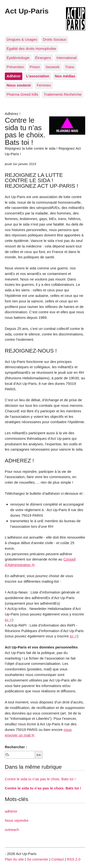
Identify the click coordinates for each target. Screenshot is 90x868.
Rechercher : (16, 747)
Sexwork (53, 67)
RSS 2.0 (74, 859)
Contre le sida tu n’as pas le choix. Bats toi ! (40, 779)
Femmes (44, 85)
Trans (70, 67)
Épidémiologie (18, 58)
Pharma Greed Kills (23, 94)
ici (6, 620)
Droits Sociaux (54, 39)
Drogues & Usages (22, 39)
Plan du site (14, 859)
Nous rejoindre (17, 820)
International (66, 58)
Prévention (15, 67)
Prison (35, 67)
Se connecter (38, 859)
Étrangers (43, 58)
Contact (58, 859)
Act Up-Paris (27, 11)
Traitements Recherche (63, 94)
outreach (12, 830)
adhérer (11, 811)
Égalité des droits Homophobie (32, 49)
